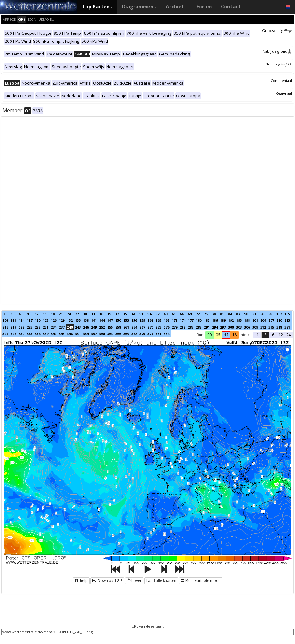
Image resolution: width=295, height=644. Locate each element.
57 (157, 314)
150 (118, 320)
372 (134, 334)
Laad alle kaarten (161, 581)
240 (70, 327)
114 (21, 320)
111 (13, 320)
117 (29, 320)
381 (158, 334)
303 (239, 327)
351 (78, 334)
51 (141, 314)
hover (134, 581)
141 (94, 320)
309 (255, 327)
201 (255, 320)
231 (46, 327)
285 (191, 327)
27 (77, 314)
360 (102, 334)
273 (158, 327)
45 (125, 314)
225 (29, 327)
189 (223, 320)
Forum (204, 7)
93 (254, 314)
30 (85, 314)
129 (62, 320)
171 (174, 320)
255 (110, 327)
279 (174, 327)
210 (279, 320)
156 (134, 320)
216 (5, 327)
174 (183, 320)
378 (150, 334)
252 (102, 327)
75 (206, 314)
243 (78, 327)
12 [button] (226, 335)
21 (61, 314)
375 (142, 334)
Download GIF (107, 581)
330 (21, 334)
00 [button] (209, 335)
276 (166, 327)
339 (46, 334)
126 (54, 320)
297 (223, 327)
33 (93, 314)
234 (54, 327)
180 (199, 320)
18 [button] (235, 335)
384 (166, 334)
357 (94, 334)
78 (214, 314)
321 (287, 327)
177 (191, 320)
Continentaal (281, 80)
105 (287, 314)
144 (102, 320)
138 (86, 320)
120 (37, 320)
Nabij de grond (277, 51)
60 (165, 314)
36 (101, 314)
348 (70, 334)
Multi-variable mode (201, 581)
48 (133, 314)
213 (287, 320)
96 (262, 314)
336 (37, 334)
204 (263, 320)
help (81, 581)
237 (62, 327)
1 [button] (258, 335)
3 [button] (265, 335)
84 (230, 314)
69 (190, 314)
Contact (231, 7)
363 (110, 334)
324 (5, 334)
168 (166, 320)
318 (279, 327)
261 (126, 327)
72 (198, 314)
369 (126, 334)
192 (231, 320)
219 (13, 327)
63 (174, 314)
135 (78, 320)
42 (117, 314)
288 (199, 327)
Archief (176, 7)
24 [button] (288, 335)
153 (126, 320)
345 (62, 334)
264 (134, 327)
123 (46, 320)
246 (86, 327)
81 (222, 314)
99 (270, 314)
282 (183, 327)
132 (70, 320)
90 (246, 314)
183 (207, 320)
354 (86, 334)
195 (239, 320)
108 (5, 320)
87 (238, 314)
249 (94, 327)
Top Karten (97, 7)
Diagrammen (139, 7)
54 (149, 314)
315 (271, 327)
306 (247, 327)
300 (231, 327)
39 (109, 314)
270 (150, 327)
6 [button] (273, 335)
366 (118, 334)
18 (53, 314)
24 (69, 314)
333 (29, 334)
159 (142, 320)
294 (215, 327)
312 (263, 327)
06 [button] (218, 335)
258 (118, 327)
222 (21, 327)
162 (150, 320)
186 (215, 320)
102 (279, 314)
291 (207, 327)
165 (158, 320)
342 (54, 334)
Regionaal (284, 93)
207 (271, 320)
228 (37, 327)
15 (45, 314)
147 (110, 320)
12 (37, 314)
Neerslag (279, 64)
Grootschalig (277, 31)
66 (182, 314)
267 (142, 327)
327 (13, 334)
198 (247, 320)
